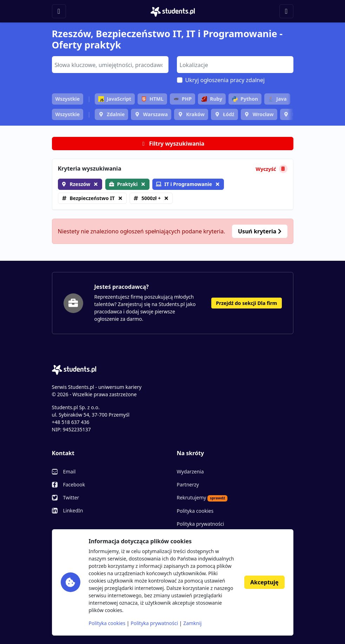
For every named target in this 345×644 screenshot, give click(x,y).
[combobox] (110, 65)
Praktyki (128, 184)
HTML (152, 99)
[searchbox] (109, 64)
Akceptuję (264, 582)
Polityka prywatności (201, 524)
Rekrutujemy (202, 498)
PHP (183, 99)
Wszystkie (68, 99)
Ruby (212, 99)
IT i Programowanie (184, 184)
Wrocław (263, 114)
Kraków (195, 114)
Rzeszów (80, 184)
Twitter (71, 497)
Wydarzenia (190, 472)
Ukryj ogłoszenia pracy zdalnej (225, 80)
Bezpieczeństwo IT (92, 198)
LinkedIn (73, 510)
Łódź (228, 114)
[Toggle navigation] (59, 11)
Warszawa (155, 114)
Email (69, 472)
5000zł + (151, 198)
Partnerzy (188, 484)
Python (245, 99)
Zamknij (192, 623)
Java (277, 99)
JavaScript (115, 99)
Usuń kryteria (260, 231)
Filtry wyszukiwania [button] (173, 144)
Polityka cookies (195, 511)
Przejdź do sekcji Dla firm (246, 303)
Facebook (74, 484)
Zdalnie (116, 114)
